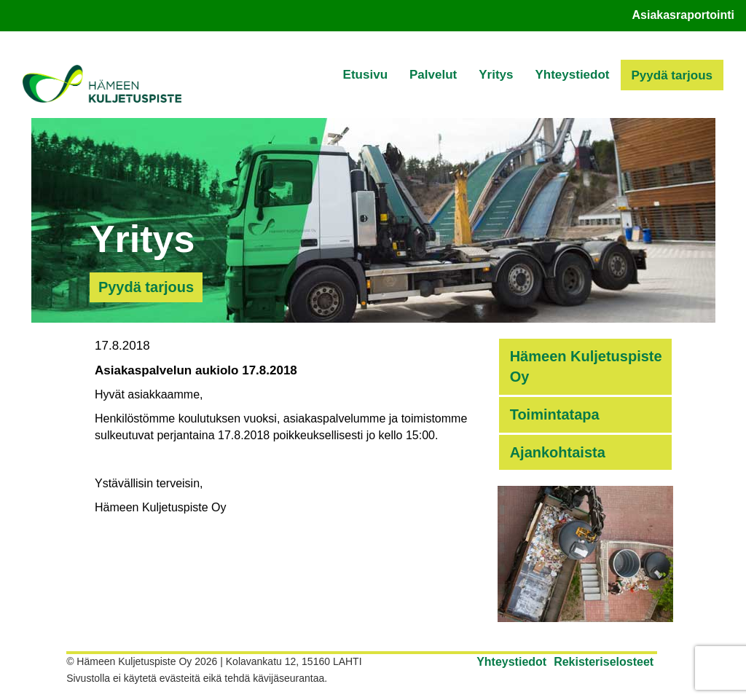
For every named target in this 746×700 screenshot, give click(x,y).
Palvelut (433, 75)
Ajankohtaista (558, 452)
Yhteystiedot (572, 75)
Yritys (496, 75)
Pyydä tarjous (672, 75)
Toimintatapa (555, 414)
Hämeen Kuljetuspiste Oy (586, 367)
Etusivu (365, 75)
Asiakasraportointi (683, 15)
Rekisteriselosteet (604, 662)
